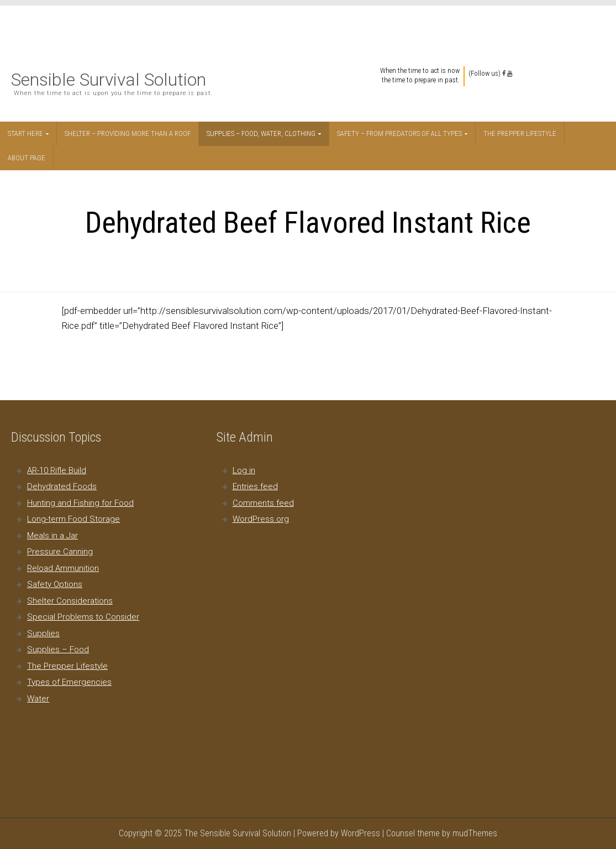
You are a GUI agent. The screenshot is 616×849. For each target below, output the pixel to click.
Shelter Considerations (70, 601)
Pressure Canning (60, 552)
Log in (244, 470)
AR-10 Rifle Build (57, 470)
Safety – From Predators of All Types (399, 133)
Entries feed (255, 486)
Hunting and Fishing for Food (80, 503)
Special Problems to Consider (83, 617)
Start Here (25, 133)
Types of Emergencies (69, 682)
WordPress (360, 833)
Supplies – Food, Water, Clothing (261, 133)
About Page (27, 158)
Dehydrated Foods (62, 486)
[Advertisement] (309, 30)
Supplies (43, 633)
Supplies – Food (58, 649)
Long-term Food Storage (73, 519)
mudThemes (475, 833)
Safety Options (55, 584)
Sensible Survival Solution (109, 80)
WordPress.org (261, 519)
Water (38, 699)
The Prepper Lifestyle (520, 133)
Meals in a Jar (52, 536)
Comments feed (263, 503)
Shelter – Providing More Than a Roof (128, 133)
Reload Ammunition (63, 568)
